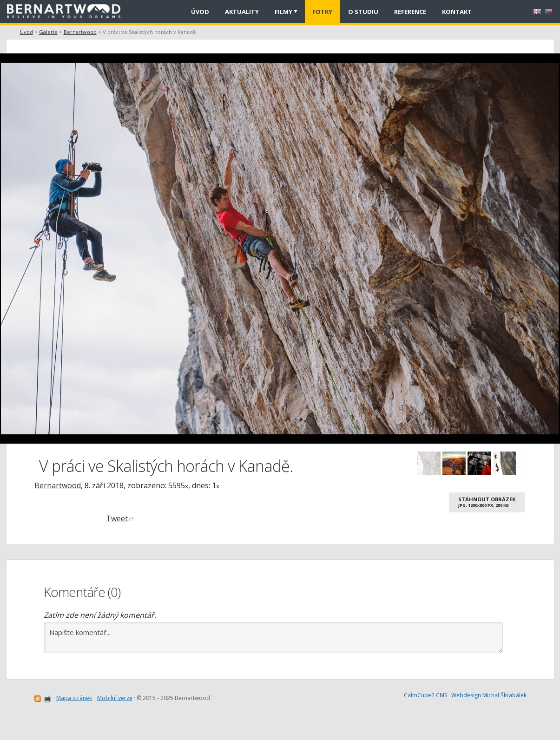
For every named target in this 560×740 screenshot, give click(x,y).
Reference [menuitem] (410, 12)
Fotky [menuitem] (322, 12)
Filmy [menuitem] (283, 12)
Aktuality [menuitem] (242, 12)
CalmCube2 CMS (425, 695)
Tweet (120, 518)
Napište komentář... (273, 638)
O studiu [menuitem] (363, 12)
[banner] (67, 12)
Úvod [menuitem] (200, 12)
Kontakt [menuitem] (457, 12)
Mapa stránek (74, 698)
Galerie (48, 32)
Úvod (26, 32)
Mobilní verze (115, 698)
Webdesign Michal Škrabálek (489, 695)
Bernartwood (80, 32)
